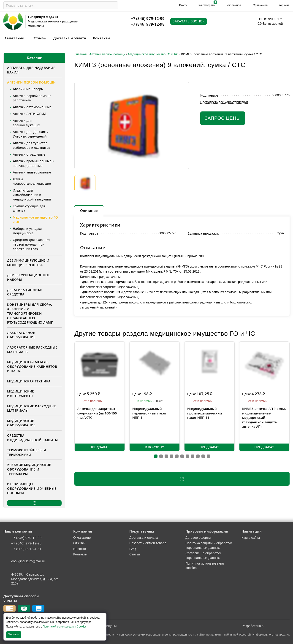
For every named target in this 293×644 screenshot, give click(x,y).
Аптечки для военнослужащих (26, 123)
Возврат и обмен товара (148, 543)
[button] (156, 456)
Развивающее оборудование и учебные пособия (32, 488)
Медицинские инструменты (21, 394)
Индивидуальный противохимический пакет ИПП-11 (205, 413)
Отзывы (39, 38)
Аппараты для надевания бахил (31, 70)
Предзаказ (99, 447)
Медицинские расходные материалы (32, 408)
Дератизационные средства (25, 292)
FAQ (133, 549)
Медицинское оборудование (21, 423)
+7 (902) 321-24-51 (26, 549)
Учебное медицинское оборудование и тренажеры (29, 469)
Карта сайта (251, 538)
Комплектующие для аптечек (29, 208)
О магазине (14, 38)
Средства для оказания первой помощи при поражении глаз (31, 244)
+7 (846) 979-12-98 (148, 24)
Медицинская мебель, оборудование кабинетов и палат (32, 366)
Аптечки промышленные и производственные (34, 163)
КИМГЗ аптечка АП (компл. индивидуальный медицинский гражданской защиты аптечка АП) (264, 418)
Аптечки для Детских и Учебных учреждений (31, 134)
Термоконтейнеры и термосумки (27, 452)
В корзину (155, 447)
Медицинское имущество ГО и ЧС (35, 220)
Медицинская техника (29, 381)
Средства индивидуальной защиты (33, 438)
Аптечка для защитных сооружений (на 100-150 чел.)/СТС (97, 413)
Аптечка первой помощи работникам (32, 98)
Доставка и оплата (70, 38)
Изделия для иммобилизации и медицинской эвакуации (32, 195)
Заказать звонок (189, 21)
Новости (80, 549)
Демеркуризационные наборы (29, 277)
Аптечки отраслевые (29, 154)
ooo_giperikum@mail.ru (28, 561)
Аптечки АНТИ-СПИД (30, 114)
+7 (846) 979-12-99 (148, 18)
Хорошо (14, 634)
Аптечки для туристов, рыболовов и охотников (31, 145)
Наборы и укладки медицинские (27, 231)
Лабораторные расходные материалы (32, 350)
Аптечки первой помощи (31, 82)
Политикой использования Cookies (65, 627)
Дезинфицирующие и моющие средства (28, 263)
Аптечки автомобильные (32, 107)
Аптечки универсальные (32, 172)
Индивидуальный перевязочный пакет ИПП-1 (149, 413)
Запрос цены (223, 118)
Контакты (102, 38)
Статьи (135, 554)
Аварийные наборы (28, 89)
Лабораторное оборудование (21, 335)
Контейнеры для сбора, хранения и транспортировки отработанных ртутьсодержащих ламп (30, 313)
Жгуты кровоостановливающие (32, 181)
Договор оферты (198, 538)
